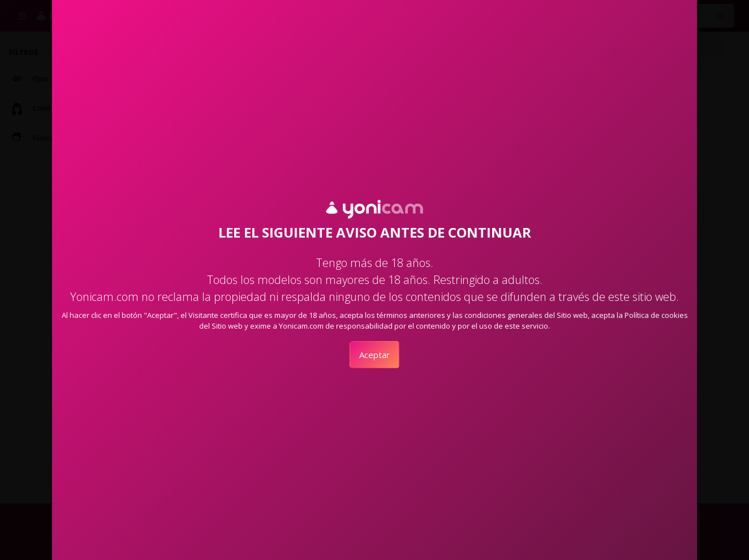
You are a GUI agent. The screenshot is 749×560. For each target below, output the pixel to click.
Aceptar (374, 355)
